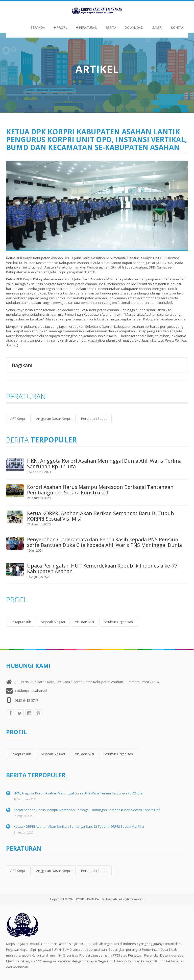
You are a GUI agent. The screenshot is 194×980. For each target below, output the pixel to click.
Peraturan (87, 27)
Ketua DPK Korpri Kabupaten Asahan (34, 279)
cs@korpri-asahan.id (31, 691)
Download (134, 27)
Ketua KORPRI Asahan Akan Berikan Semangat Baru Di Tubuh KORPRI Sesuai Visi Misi (101, 516)
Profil (60, 27)
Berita (111, 27)
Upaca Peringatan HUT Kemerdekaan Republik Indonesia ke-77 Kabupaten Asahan (102, 568)
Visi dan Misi (84, 622)
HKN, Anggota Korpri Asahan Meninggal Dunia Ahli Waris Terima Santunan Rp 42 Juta (104, 464)
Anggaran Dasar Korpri (54, 419)
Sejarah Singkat (53, 622)
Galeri (157, 27)
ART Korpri (18, 419)
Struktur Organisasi (119, 622)
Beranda (38, 27)
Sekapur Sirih (21, 622)
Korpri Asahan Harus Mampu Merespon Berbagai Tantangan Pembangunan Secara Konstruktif (100, 490)
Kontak (177, 27)
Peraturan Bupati (94, 419)
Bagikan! (22, 365)
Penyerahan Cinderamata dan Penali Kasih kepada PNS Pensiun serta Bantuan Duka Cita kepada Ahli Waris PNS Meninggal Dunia (104, 542)
